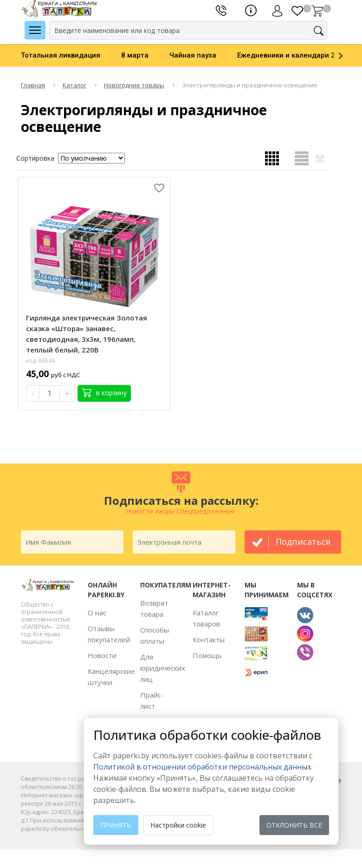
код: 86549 (40, 361)
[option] (71, 55)
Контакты (209, 640)
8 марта (135, 55)
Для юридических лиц (163, 668)
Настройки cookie (178, 825)
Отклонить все (294, 825)
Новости (102, 655)
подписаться (303, 542)
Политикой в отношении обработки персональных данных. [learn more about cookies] (203, 767)
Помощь (207, 655)
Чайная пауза (193, 55)
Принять (116, 825)
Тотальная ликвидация (61, 55)
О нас (97, 613)
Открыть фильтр (320, 158)
